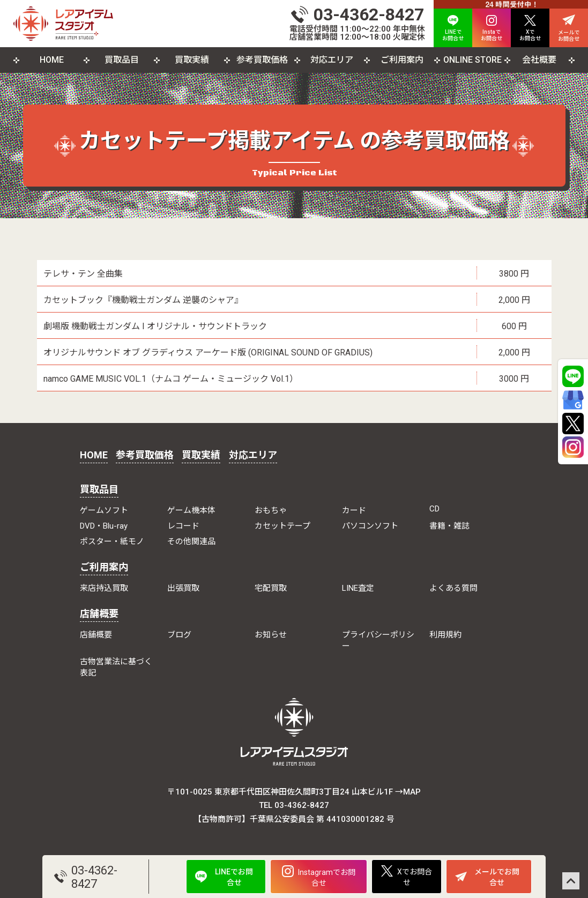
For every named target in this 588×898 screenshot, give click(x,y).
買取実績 (192, 60)
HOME (52, 60)
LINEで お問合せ (453, 28)
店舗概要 (99, 614)
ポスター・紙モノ (112, 541)
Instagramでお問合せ (319, 876)
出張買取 (183, 588)
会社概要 (539, 60)
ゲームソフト (104, 510)
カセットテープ (282, 526)
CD (434, 509)
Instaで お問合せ (492, 28)
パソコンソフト (370, 526)
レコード (183, 526)
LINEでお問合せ (224, 877)
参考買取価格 (262, 60)
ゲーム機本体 (191, 510)
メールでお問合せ (487, 877)
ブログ (179, 635)
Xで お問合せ (530, 28)
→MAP (408, 792)
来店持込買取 (104, 588)
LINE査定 (358, 588)
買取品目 (122, 60)
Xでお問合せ (407, 876)
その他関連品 (191, 541)
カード (354, 510)
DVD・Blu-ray (104, 526)
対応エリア (332, 60)
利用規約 (445, 635)
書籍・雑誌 (449, 526)
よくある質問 (453, 588)
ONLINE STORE (472, 60)
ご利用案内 (402, 60)
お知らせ (271, 635)
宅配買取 (271, 588)
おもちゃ (271, 510)
